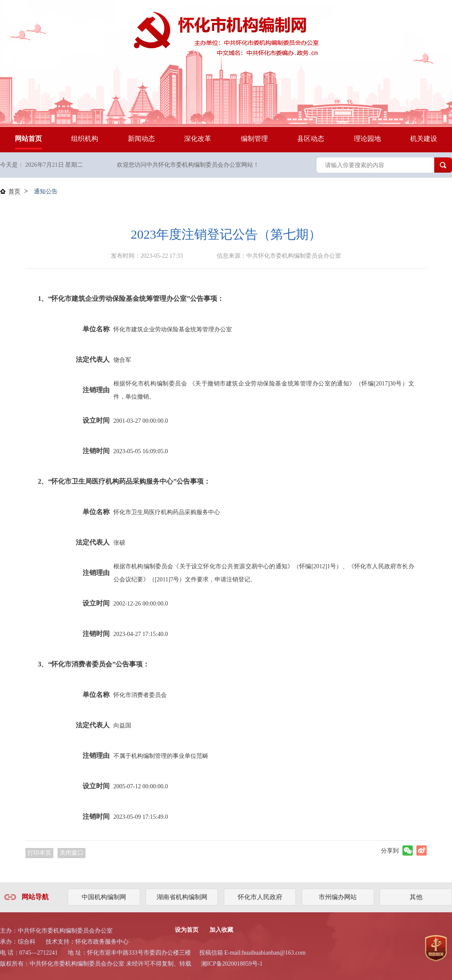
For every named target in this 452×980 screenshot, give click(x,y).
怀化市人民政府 (260, 897)
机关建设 (424, 139)
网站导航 (35, 897)
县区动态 (311, 139)
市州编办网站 (338, 897)
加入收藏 (221, 930)
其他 (416, 897)
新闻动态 (141, 139)
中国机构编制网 (104, 897)
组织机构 (85, 139)
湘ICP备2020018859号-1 (232, 964)
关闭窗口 (72, 853)
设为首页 (187, 930)
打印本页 (39, 853)
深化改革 (198, 139)
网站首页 (28, 139)
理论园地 (367, 139)
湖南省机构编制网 (182, 897)
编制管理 (254, 139)
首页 (14, 191)
